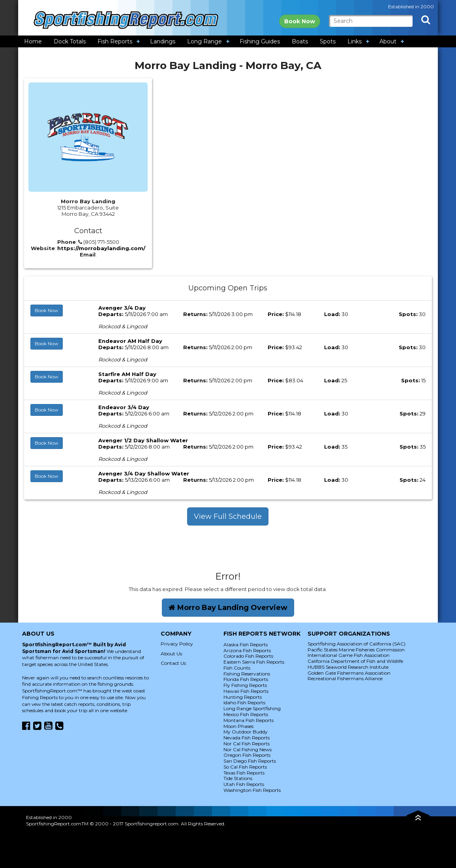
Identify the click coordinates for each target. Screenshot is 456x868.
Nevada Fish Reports (247, 738)
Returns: (195, 314)
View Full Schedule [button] (228, 516)
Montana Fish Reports (249, 720)
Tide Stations (238, 778)
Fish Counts (237, 668)
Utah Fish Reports (244, 784)
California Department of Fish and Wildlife (355, 661)
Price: (276, 314)
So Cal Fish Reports (245, 767)
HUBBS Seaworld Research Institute (348, 667)
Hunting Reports (243, 697)
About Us (171, 654)
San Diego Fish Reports (250, 761)
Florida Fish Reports (246, 679)
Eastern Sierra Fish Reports (254, 662)
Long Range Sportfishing (252, 708)
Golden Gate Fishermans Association (349, 673)
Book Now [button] (47, 310)
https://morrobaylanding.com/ (101, 248)
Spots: (408, 314)
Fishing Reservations (247, 674)
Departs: (111, 314)
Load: (332, 314)
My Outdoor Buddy (246, 732)
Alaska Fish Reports (246, 644)
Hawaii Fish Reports (246, 691)
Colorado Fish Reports (248, 656)
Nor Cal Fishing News (248, 749)
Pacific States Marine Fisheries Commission (356, 650)
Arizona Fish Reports (247, 650)
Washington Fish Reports (252, 790)
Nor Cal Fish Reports (247, 744)
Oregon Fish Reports (247, 755)
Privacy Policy (177, 644)
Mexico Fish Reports (246, 714)
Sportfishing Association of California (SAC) (357, 644)
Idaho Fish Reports (244, 702)
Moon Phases (238, 726)
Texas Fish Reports (244, 773)
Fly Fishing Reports (245, 685)
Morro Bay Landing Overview (228, 608)
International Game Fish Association (349, 655)
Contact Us (173, 663)
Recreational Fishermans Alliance (345, 678)
